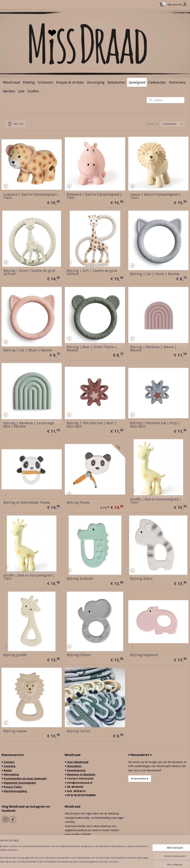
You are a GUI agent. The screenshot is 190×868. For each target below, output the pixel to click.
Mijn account (177, 4)
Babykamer (117, 82)
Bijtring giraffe (15, 655)
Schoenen (45, 82)
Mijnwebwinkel (134, 861)
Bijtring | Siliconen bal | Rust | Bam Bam (91, 425)
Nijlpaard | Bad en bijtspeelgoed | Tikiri (94, 196)
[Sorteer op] (173, 124)
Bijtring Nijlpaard (144, 655)
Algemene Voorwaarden (20, 783)
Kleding (29, 82)
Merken (9, 91)
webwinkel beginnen (101, 861)
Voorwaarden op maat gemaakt (25, 778)
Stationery (177, 82)
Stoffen (33, 91)
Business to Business (81, 774)
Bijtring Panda (78, 503)
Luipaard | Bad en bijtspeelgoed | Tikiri (31, 196)
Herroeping (11, 774)
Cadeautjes (157, 82)
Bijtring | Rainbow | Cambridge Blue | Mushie (29, 425)
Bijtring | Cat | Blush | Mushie (28, 350)
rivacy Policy (14, 787)
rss (87, 861)
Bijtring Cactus (78, 731)
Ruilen (8, 770)
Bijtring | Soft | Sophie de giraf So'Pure (92, 272)
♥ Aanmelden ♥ (140, 779)
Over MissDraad (78, 762)
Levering (10, 766)
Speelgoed (137, 82)
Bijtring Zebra (141, 579)
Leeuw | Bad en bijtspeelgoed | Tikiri (155, 196)
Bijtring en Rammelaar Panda (27, 503)
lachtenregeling (16, 791)
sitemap (79, 861)
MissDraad (11, 82)
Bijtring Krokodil (80, 579)
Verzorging (96, 82)
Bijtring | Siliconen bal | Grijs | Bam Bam (155, 425)
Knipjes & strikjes (70, 82)
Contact (9, 762)
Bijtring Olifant (79, 655)
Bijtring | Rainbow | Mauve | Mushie (153, 348)
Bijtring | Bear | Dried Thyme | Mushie (92, 348)
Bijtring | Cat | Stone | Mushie (155, 274)
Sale (21, 91)
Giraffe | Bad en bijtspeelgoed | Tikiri (156, 501)
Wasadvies (74, 766)
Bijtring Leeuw (15, 731)
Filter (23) (15, 124)
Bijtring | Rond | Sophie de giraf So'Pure (29, 272)
